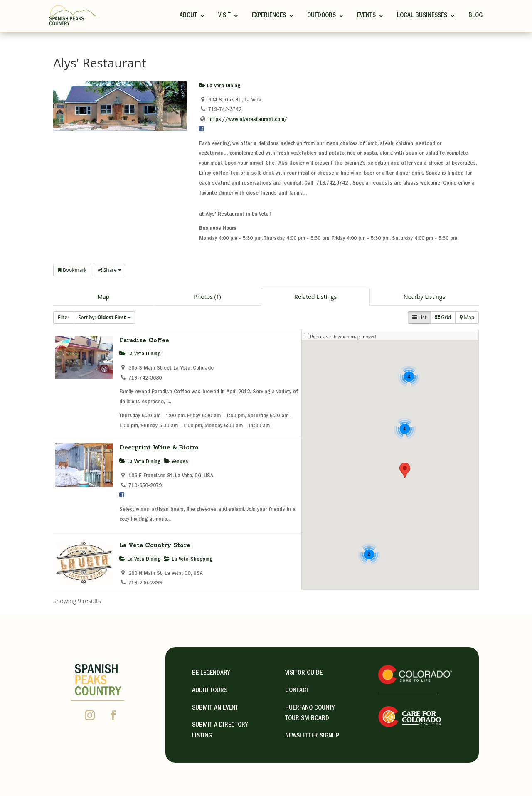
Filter (64, 317)
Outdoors (321, 16)
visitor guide (304, 673)
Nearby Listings (424, 297)
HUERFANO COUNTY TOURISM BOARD (310, 714)
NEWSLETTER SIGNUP (312, 736)
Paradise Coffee (144, 340)
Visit (224, 16)
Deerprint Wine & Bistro (159, 448)
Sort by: (104, 317)
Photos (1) (207, 297)
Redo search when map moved (343, 336)
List (419, 317)
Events (366, 16)
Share (110, 270)
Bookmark (72, 270)
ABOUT (188, 16)
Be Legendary (211, 673)
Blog (475, 16)
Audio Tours (210, 691)
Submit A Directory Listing (220, 731)
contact (297, 691)
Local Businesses (422, 16)
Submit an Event (215, 708)
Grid (443, 317)
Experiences (269, 16)
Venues (176, 462)
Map (103, 297)
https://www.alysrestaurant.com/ (248, 120)
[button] (405, 470)
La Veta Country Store (155, 545)
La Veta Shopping (188, 559)
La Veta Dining (220, 86)
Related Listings (315, 297)
